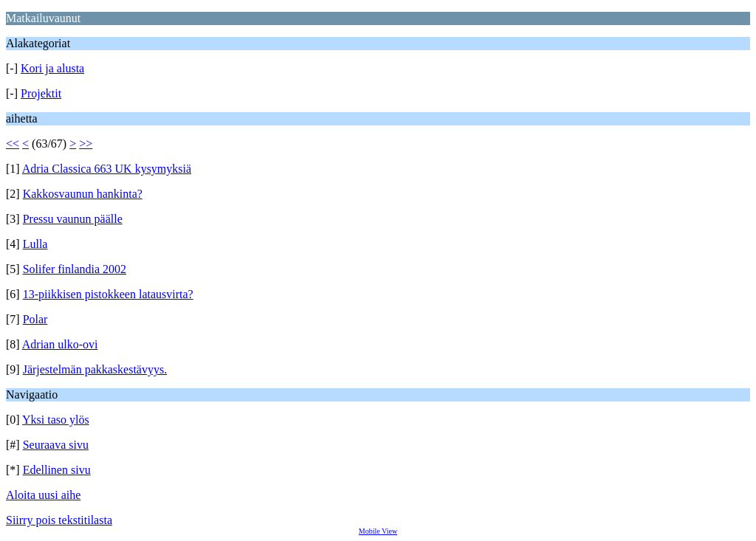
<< (13, 144)
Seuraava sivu (56, 445)
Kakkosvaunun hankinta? (83, 194)
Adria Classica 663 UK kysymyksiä (107, 169)
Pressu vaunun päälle (73, 219)
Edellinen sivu (57, 470)
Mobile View (378, 531)
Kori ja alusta (52, 68)
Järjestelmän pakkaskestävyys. (95, 369)
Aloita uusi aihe (43, 495)
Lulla (35, 244)
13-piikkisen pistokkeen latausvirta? (108, 294)
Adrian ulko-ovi (60, 344)
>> (86, 144)
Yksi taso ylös (56, 420)
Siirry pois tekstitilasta (59, 520)
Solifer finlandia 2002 (75, 269)
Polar (35, 319)
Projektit (41, 93)
